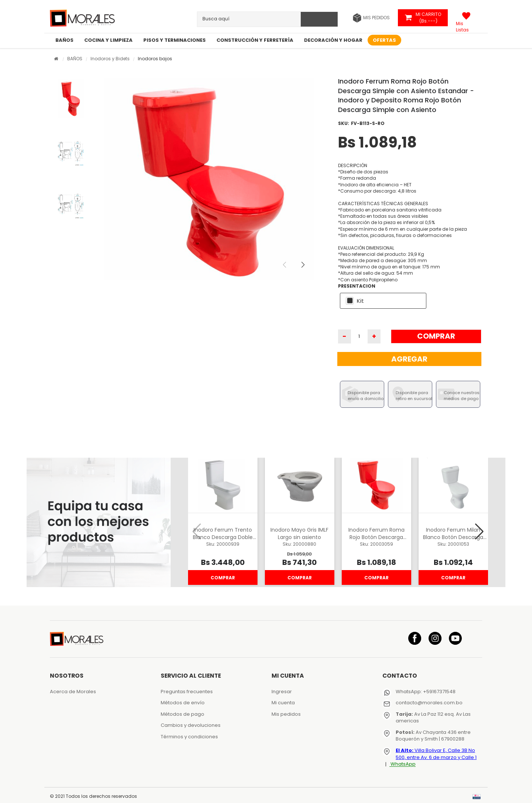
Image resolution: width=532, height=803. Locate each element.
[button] (309, 270)
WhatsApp (403, 764)
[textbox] (231, 19)
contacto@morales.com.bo (429, 703)
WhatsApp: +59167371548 (426, 692)
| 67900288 (451, 739)
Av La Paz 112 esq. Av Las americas (433, 718)
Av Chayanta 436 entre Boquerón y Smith (433, 736)
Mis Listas (462, 24)
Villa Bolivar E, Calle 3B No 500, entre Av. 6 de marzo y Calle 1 (436, 754)
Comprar (436, 336)
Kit (360, 301)
